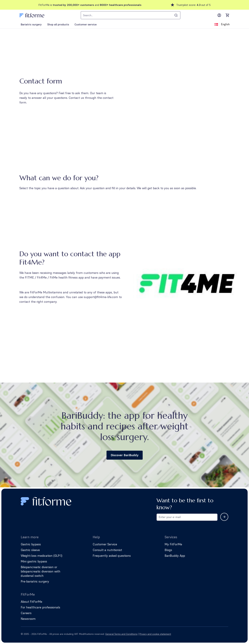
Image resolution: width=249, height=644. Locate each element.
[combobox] (131, 15)
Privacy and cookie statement (155, 634)
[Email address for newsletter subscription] (187, 517)
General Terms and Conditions (121, 634)
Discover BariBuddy (125, 455)
